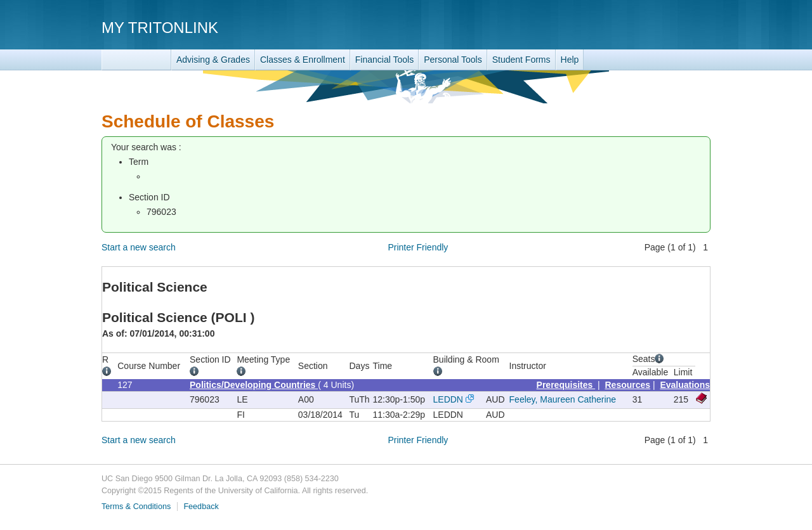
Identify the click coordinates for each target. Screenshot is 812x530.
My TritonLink (160, 28)
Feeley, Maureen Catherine (563, 399)
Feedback (201, 507)
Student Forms (521, 60)
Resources (628, 385)
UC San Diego (638, 27)
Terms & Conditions (136, 507)
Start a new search (139, 247)
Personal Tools (453, 60)
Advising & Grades (213, 60)
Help (570, 60)
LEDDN (448, 399)
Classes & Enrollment (303, 60)
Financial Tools (384, 60)
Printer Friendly (418, 247)
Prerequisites (566, 385)
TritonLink (136, 60)
